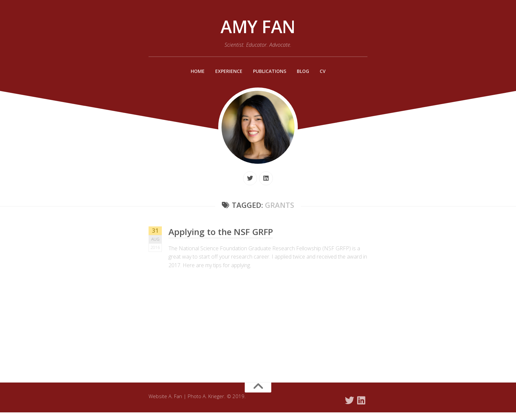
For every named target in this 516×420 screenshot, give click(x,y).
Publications (270, 71)
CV (325, 71)
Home (195, 71)
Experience (227, 71)
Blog (304, 71)
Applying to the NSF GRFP (223, 232)
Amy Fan (258, 27)
